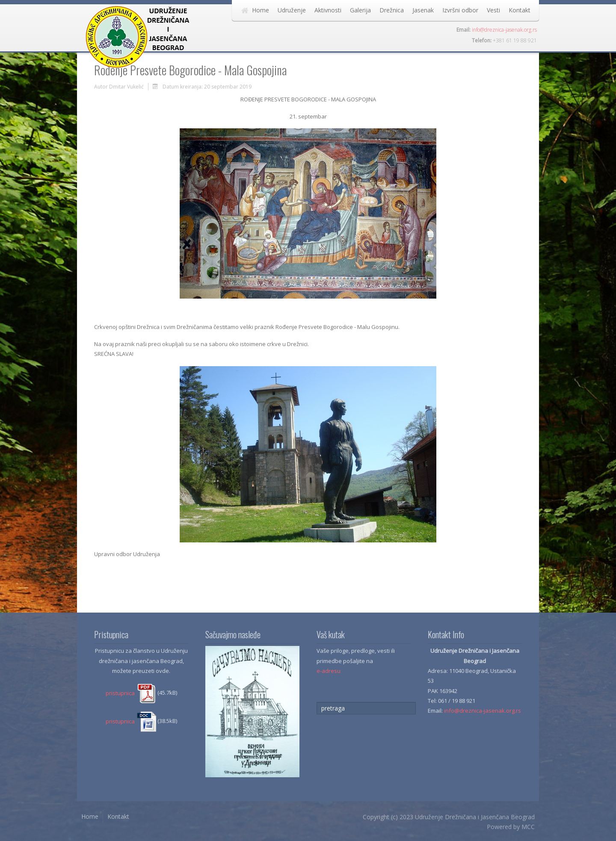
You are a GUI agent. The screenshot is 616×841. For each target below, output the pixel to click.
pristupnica (132, 693)
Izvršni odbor (460, 10)
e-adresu (329, 671)
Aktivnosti (328, 10)
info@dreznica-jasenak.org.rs (504, 30)
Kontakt (520, 10)
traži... (317, 702)
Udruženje (292, 10)
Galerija (360, 10)
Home (261, 10)
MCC (528, 827)
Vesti (493, 10)
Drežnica (392, 10)
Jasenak (423, 10)
